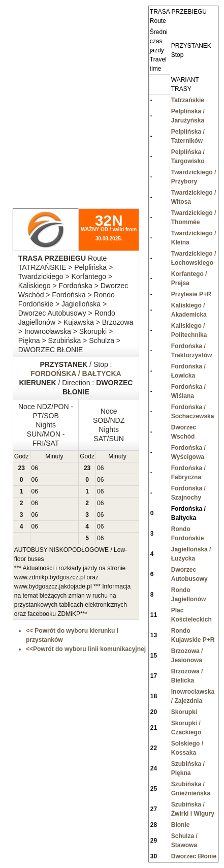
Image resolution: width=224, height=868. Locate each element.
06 (35, 468)
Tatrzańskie (188, 100)
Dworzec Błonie (194, 856)
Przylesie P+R (191, 294)
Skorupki (184, 712)
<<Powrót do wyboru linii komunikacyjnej (86, 649)
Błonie (181, 825)
